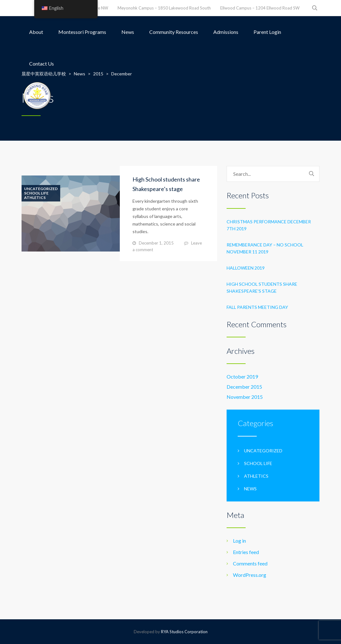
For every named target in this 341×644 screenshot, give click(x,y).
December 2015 (244, 387)
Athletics (35, 198)
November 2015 (245, 397)
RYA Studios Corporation (184, 632)
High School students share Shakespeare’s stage (262, 287)
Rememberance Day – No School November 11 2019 (265, 248)
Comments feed (250, 563)
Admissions (226, 32)
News (128, 32)
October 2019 (242, 376)
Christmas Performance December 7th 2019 (269, 225)
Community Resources (174, 32)
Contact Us (42, 64)
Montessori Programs (82, 32)
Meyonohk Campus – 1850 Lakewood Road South (164, 8)
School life (36, 193)
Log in (239, 541)
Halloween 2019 (246, 268)
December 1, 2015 (156, 243)
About (36, 32)
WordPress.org (250, 575)
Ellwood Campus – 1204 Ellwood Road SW (260, 8)
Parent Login (267, 32)
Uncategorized (41, 189)
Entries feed (246, 552)
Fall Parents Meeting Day (257, 307)
